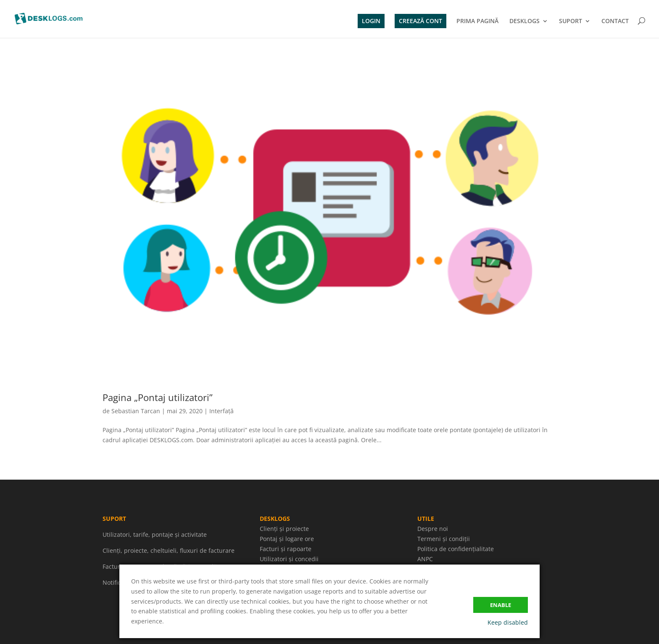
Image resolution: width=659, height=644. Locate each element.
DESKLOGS (525, 21)
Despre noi (433, 529)
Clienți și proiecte (284, 529)
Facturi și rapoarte (286, 549)
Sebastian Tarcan (136, 411)
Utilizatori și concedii (289, 559)
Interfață (221, 411)
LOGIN (371, 21)
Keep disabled (508, 622)
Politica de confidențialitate (456, 549)
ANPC (425, 559)
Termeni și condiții (444, 539)
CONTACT (615, 21)
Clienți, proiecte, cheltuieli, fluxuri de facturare (169, 550)
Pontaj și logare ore (287, 539)
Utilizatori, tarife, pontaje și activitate (155, 534)
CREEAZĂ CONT (420, 21)
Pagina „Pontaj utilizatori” (158, 397)
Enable (501, 605)
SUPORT (571, 21)
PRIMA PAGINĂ (477, 21)
